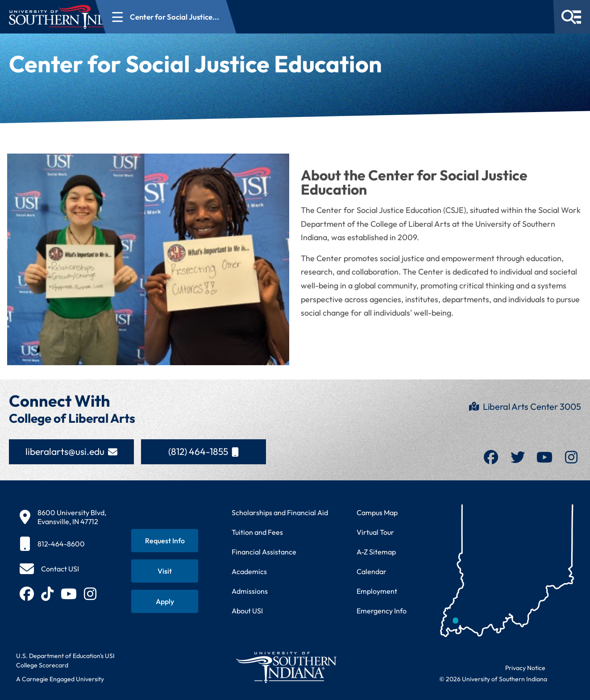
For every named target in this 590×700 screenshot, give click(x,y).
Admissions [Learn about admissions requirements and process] (250, 591)
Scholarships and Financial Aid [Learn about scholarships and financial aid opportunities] (280, 512)
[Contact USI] (49, 569)
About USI (247, 611)
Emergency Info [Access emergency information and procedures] (382, 611)
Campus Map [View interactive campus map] (377, 512)
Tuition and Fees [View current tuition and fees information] (257, 532)
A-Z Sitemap (376, 552)
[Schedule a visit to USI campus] (165, 571)
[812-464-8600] (63, 544)
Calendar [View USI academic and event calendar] (372, 571)
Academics (249, 571)
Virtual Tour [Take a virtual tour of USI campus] (375, 532)
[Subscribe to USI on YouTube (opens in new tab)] (69, 594)
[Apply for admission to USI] (165, 601)
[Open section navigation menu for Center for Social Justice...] (219, 17)
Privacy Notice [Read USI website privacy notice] (525, 668)
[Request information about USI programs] (165, 541)
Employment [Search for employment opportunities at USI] (377, 591)
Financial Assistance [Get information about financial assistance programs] (264, 552)
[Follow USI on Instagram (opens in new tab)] (90, 594)
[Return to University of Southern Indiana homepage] (286, 667)
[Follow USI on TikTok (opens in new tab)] (47, 594)
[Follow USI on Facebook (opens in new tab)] (27, 594)
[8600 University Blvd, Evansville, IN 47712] (63, 517)
